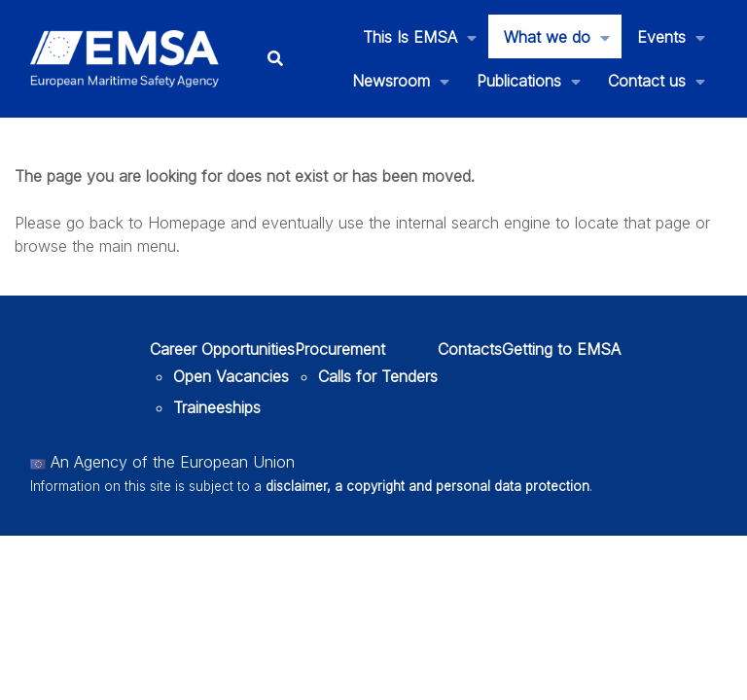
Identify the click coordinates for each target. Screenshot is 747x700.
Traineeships (217, 407)
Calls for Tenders (378, 376)
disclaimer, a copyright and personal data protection (427, 486)
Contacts (470, 349)
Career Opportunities (222, 349)
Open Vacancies (231, 376)
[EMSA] (125, 59)
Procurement (340, 349)
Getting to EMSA (561, 349)
